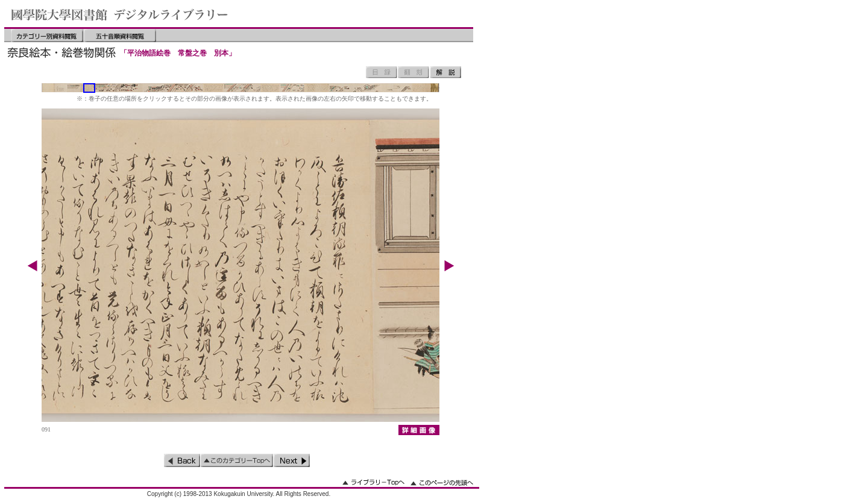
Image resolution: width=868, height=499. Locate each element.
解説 (445, 72)
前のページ (182, 460)
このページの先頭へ (442, 482)
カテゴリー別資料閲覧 (47, 36)
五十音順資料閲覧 (120, 36)
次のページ (292, 460)
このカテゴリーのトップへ (237, 460)
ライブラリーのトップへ (373, 482)
